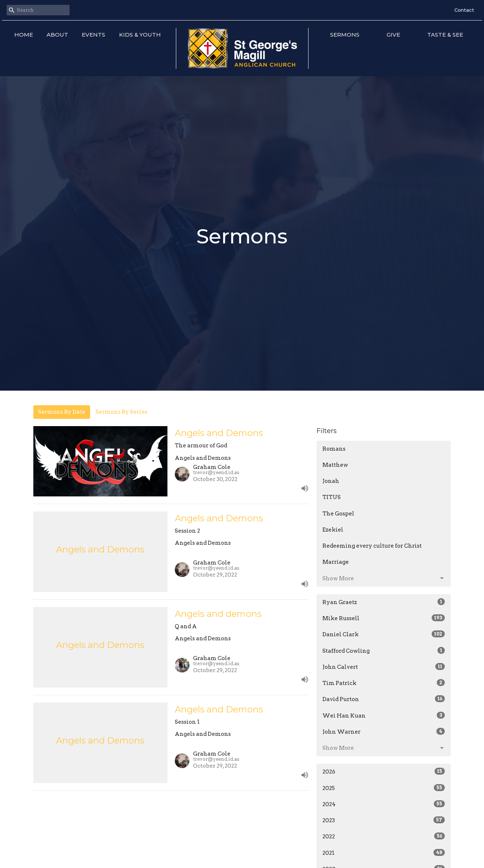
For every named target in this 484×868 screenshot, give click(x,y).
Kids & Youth (140, 35)
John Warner (384, 731)
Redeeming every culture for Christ (372, 546)
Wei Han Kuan (384, 715)
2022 (384, 836)
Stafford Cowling (384, 651)
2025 (384, 788)
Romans (334, 449)
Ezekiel (333, 530)
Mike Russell (384, 618)
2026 (384, 771)
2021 (384, 853)
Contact (464, 10)
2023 (384, 820)
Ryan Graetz (384, 602)
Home (24, 35)
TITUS (332, 497)
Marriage (336, 562)
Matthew (335, 465)
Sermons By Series (121, 412)
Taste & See (445, 35)
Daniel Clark (384, 634)
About (57, 35)
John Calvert (384, 667)
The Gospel (338, 514)
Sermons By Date (62, 412)
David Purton (384, 699)
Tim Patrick (384, 683)
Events (93, 35)
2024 (384, 804)
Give (393, 35)
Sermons (345, 35)
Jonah (331, 481)
